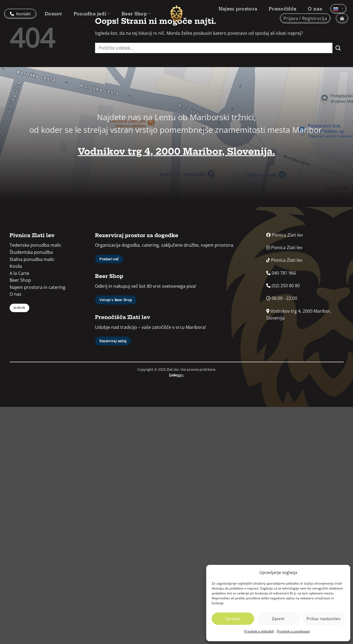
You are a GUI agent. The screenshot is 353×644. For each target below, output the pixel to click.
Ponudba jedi (92, 14)
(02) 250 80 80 (283, 286)
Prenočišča (282, 9)
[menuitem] (338, 9)
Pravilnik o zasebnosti (293, 631)
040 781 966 (281, 273)
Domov (53, 14)
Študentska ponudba (31, 252)
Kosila (16, 266)
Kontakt (20, 14)
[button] (305, 18)
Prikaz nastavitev (323, 619)
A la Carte (19, 273)
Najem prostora (238, 9)
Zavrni (278, 619)
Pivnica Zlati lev (285, 235)
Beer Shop (136, 14)
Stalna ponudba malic (32, 259)
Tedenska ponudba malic (35, 245)
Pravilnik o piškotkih (259, 631)
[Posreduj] (338, 48)
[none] (338, 9)
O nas (315, 9)
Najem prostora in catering (38, 287)
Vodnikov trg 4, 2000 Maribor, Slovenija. (176, 152)
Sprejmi (233, 619)
